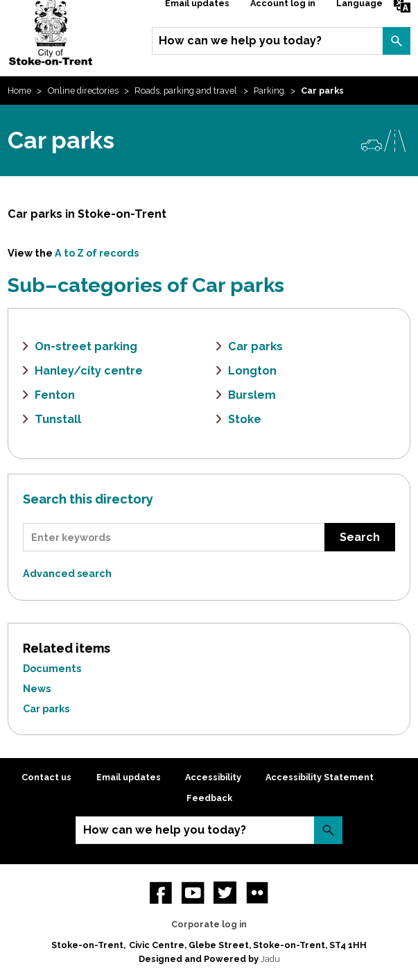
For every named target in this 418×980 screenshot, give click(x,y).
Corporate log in (209, 924)
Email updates (129, 777)
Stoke (245, 419)
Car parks (255, 346)
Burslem (252, 395)
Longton (252, 371)
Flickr (257, 893)
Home (19, 91)
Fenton (55, 395)
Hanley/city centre (89, 371)
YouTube (193, 893)
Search (397, 41)
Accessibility (213, 777)
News (37, 688)
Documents (52, 668)
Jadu (270, 959)
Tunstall (58, 419)
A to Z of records (97, 253)
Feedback (209, 798)
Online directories (83, 91)
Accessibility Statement (320, 777)
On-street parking (86, 346)
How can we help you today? (240, 41)
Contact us (46, 777)
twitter (225, 893)
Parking (269, 91)
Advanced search (67, 573)
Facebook (161, 893)
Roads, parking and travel (186, 91)
